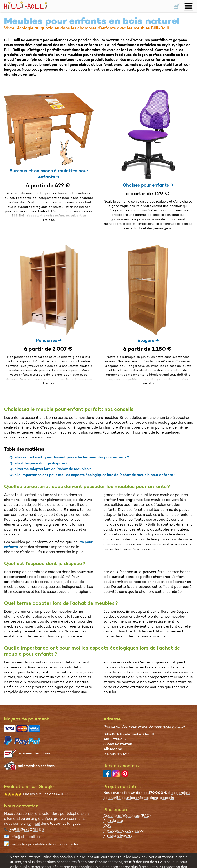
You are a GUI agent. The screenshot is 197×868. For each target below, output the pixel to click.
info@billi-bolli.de (26, 837)
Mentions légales (118, 835)
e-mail (34, 823)
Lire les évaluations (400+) (36, 794)
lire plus (49, 220)
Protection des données (123, 830)
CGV (107, 825)
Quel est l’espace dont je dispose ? (38, 463)
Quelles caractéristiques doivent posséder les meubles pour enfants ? (69, 457)
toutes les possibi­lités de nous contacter (45, 844)
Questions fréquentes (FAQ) (127, 816)
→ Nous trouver (116, 754)
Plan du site (113, 821)
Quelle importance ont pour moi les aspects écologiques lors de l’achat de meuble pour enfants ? (92, 475)
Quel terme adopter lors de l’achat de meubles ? (50, 469)
